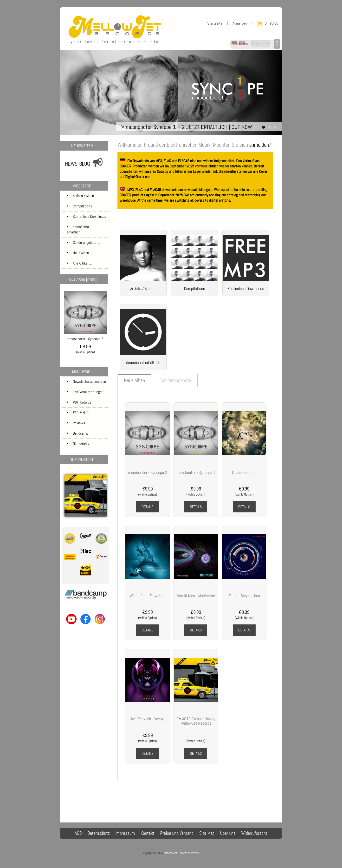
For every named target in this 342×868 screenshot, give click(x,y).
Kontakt (148, 833)
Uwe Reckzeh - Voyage (148, 719)
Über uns (228, 833)
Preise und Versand (177, 833)
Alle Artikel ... (79, 263)
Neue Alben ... (80, 253)
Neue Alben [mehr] (82, 279)
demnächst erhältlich (87, 230)
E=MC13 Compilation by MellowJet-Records (196, 721)
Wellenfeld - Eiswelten (148, 596)
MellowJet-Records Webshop (182, 853)
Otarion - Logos (244, 472)
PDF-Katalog (79, 402)
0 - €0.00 (268, 23)
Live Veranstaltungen (85, 392)
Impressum (125, 833)
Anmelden (240, 23)
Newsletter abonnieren (86, 381)
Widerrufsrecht (254, 833)
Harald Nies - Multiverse (196, 596)
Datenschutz (99, 833)
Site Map (207, 833)
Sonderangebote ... (83, 242)
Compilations (87, 206)
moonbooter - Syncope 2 (86, 337)
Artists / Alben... (87, 196)
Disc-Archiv (78, 444)
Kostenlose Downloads (87, 218)
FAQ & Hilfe (78, 413)
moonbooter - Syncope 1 (196, 472)
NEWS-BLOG (77, 164)
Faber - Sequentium (244, 596)
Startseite (215, 23)
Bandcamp (77, 433)
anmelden (259, 145)
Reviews (76, 423)
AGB (78, 833)
